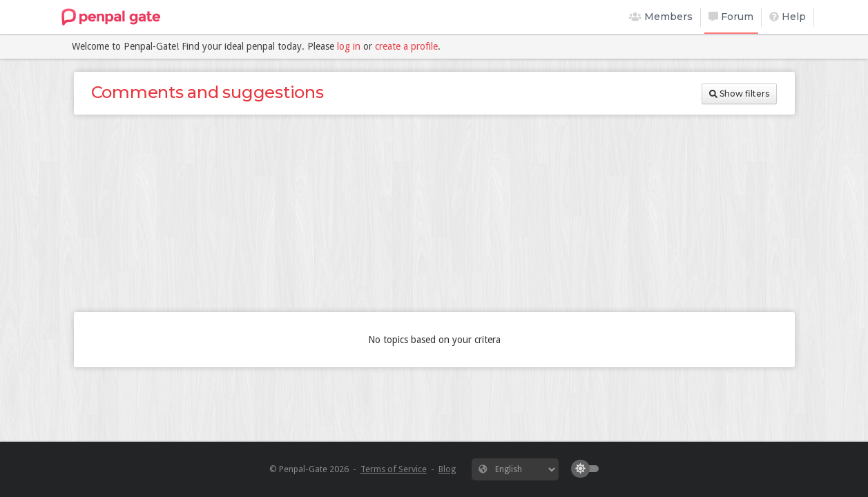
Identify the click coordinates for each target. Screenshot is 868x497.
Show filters (739, 94)
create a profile (406, 46)
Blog (447, 469)
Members (661, 17)
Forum (731, 17)
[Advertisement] (434, 213)
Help (788, 17)
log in (349, 46)
